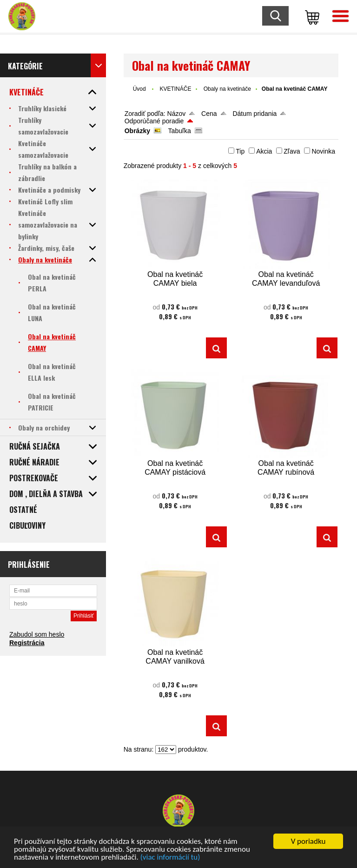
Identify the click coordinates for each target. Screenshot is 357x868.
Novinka (323, 151)
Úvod (139, 89)
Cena (209, 114)
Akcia (264, 151)
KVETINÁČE (175, 89)
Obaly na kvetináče (227, 89)
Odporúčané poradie (154, 121)
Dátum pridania (255, 114)
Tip (240, 151)
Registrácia (27, 643)
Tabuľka (180, 131)
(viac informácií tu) (170, 858)
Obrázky (137, 131)
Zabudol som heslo (37, 634)
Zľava (292, 151)
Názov (177, 114)
